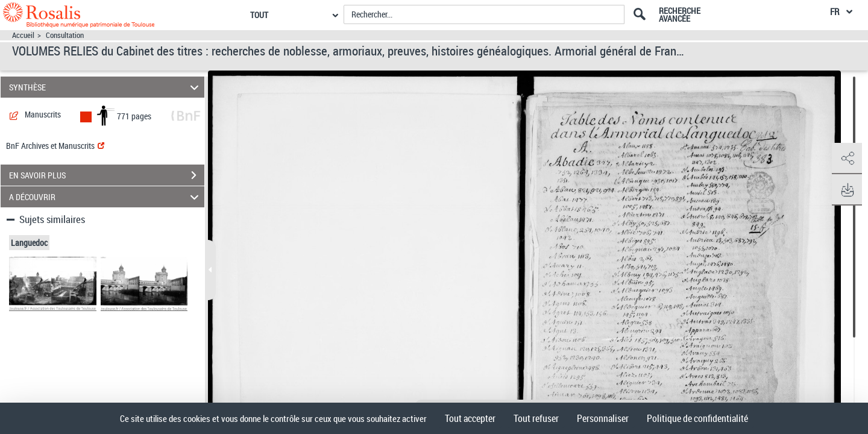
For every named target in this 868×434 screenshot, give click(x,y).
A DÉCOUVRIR (106, 197)
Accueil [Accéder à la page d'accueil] (23, 35)
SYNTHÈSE (106, 87)
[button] (847, 159)
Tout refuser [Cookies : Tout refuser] (536, 418)
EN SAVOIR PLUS (107, 175)
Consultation (65, 35)
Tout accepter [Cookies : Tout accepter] (470, 418)
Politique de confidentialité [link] (697, 418)
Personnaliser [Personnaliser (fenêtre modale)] (603, 418)
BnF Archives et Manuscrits (55, 146)
